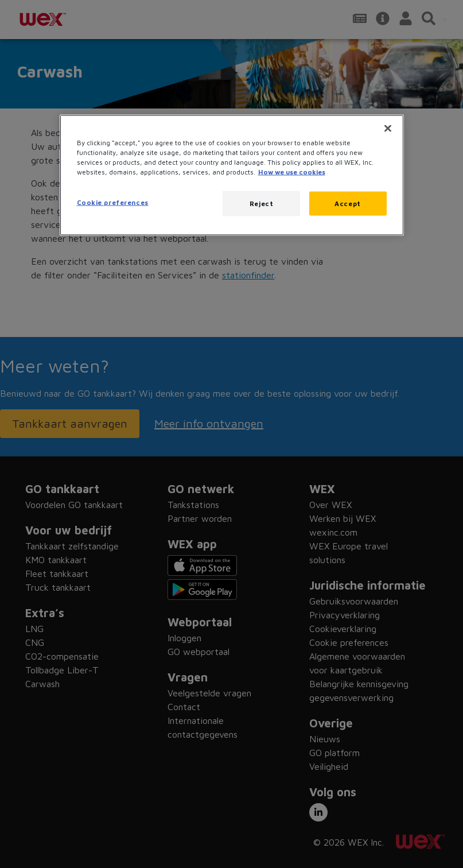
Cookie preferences (113, 202)
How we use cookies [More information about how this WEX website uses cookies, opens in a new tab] (292, 172)
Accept (347, 204)
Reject (261, 204)
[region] (232, 175)
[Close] (388, 128)
